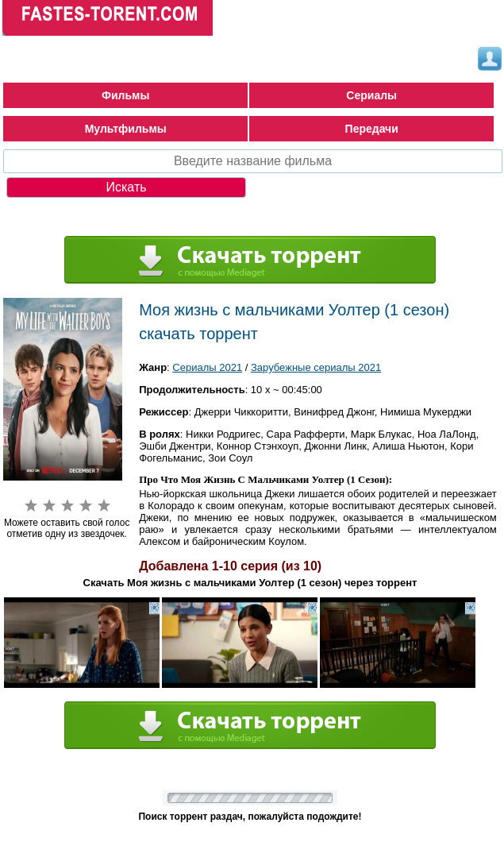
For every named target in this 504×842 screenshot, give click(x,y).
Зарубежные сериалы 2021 (316, 367)
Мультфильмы (126, 129)
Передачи (372, 129)
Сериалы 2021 (207, 367)
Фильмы (125, 95)
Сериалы (371, 95)
